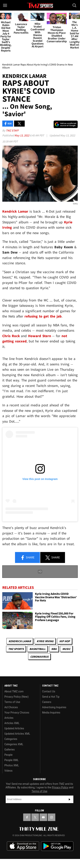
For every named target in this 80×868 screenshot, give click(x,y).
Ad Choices (11, 707)
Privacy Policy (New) (16, 697)
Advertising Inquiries (54, 707)
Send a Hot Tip (51, 697)
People (8, 755)
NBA (54, 649)
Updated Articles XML (17, 734)
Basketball (38, 649)
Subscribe (70, 799)
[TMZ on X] (35, 817)
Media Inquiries (51, 713)
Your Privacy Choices (17, 713)
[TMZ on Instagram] (51, 817)
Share (27, 558)
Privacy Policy (60, 787)
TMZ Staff (12, 130)
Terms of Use (12, 702)
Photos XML (12, 765)
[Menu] (5, 5)
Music (66, 649)
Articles (9, 718)
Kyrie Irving (45, 641)
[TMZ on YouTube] (43, 817)
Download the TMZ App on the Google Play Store (57, 846)
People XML (11, 760)
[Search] (75, 5)
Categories (11, 739)
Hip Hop (65, 641)
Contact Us (49, 691)
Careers (47, 702)
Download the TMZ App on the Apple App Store (23, 846)
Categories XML (14, 744)
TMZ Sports (16, 649)
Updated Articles (14, 728)
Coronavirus (39, 657)
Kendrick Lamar (20, 641)
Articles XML (12, 723)
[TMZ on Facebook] (27, 817)
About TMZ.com (14, 691)
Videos (8, 771)
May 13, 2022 (22, 135)
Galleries (10, 750)
